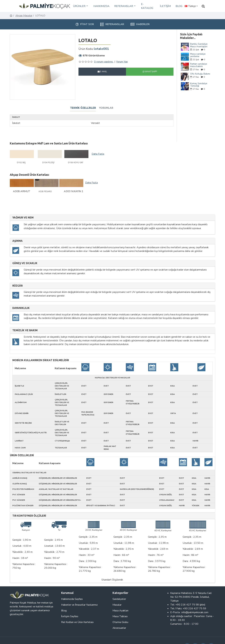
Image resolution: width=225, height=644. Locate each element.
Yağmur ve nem (23, 218)
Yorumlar (106, 108)
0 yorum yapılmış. (104, 62)
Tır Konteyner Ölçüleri (29, 516)
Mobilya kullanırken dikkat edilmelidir (41, 360)
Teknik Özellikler (83, 108)
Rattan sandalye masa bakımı (199, 65)
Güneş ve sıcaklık (25, 263)
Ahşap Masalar (24, 16)
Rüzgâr (17, 286)
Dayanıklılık (21, 308)
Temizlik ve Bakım (25, 330)
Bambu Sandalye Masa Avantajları (199, 45)
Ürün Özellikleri (22, 455)
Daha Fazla (98, 154)
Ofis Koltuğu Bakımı (200, 74)
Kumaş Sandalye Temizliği (199, 85)
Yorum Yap (122, 62)
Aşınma (17, 241)
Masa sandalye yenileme (198, 55)
